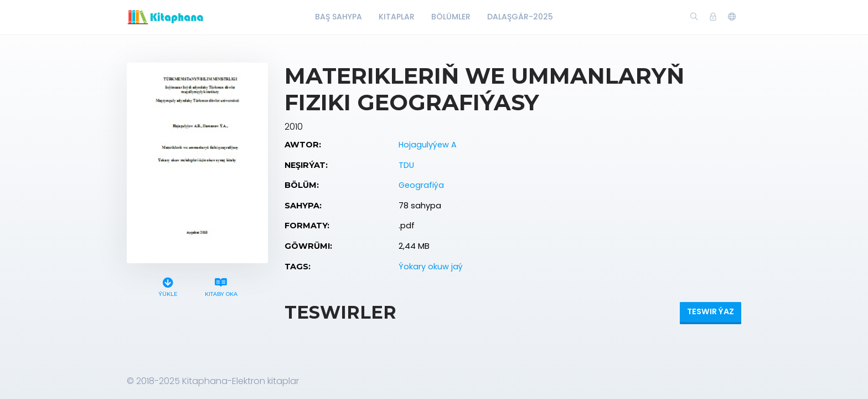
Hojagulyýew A (428, 145)
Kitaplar (397, 17)
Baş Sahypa (339, 17)
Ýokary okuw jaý (431, 267)
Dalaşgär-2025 (520, 17)
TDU (406, 165)
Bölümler (451, 17)
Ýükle (168, 286)
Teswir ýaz (711, 311)
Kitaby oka (221, 286)
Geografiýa (421, 185)
